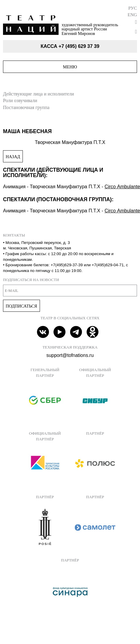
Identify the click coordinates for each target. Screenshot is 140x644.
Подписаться (21, 306)
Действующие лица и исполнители (38, 94)
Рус (133, 8)
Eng (132, 15)
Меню (70, 67)
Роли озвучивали (20, 100)
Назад (13, 157)
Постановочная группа (26, 107)
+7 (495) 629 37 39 (79, 46)
